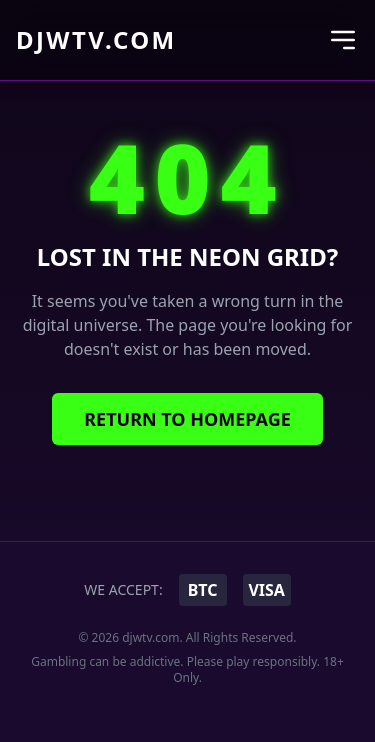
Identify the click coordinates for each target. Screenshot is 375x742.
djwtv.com (96, 40)
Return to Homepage (187, 419)
